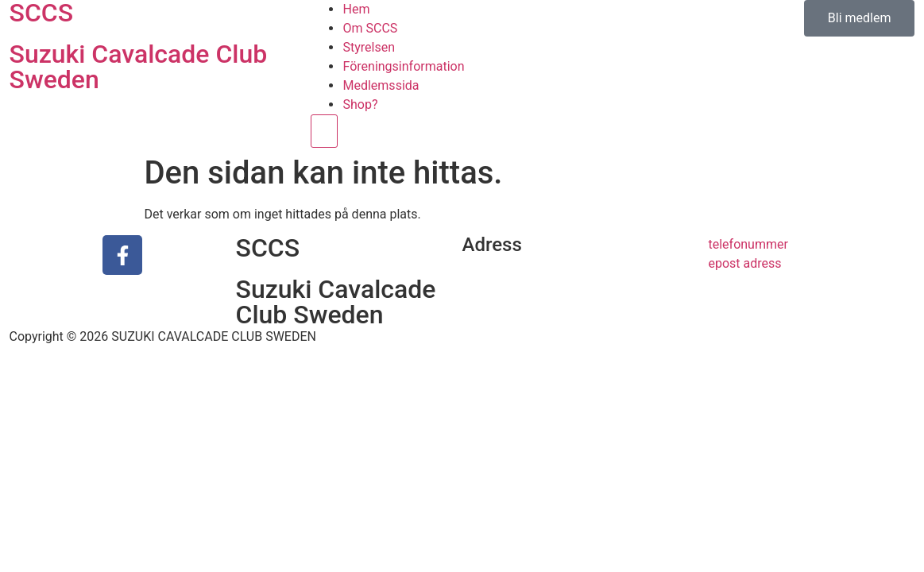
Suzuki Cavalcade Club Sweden (139, 67)
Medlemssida (381, 85)
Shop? (360, 104)
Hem (356, 9)
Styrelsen (369, 47)
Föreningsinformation (403, 66)
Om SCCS (370, 28)
